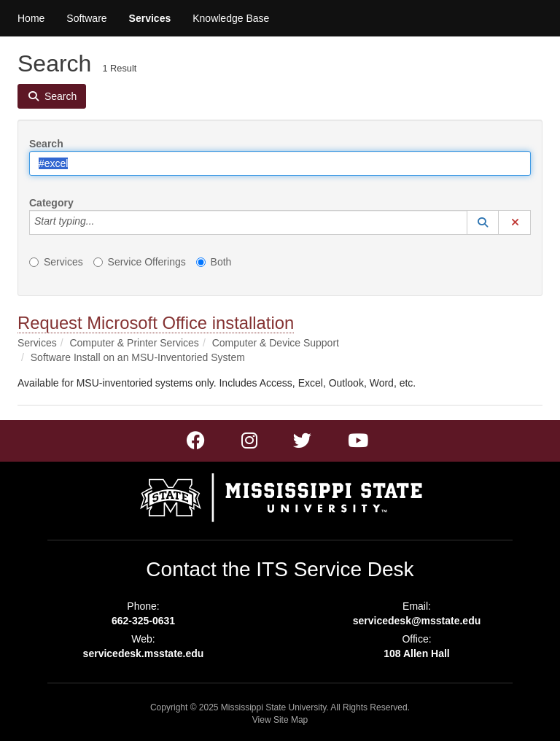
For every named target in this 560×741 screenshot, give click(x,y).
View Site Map (280, 720)
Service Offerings (140, 262)
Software (86, 18)
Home (31, 18)
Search (46, 144)
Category (51, 203)
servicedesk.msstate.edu (144, 653)
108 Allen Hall (417, 653)
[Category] (102, 222)
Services (150, 18)
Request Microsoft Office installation (156, 323)
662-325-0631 (143, 621)
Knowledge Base (231, 18)
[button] (483, 222)
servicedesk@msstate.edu (417, 621)
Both (214, 262)
